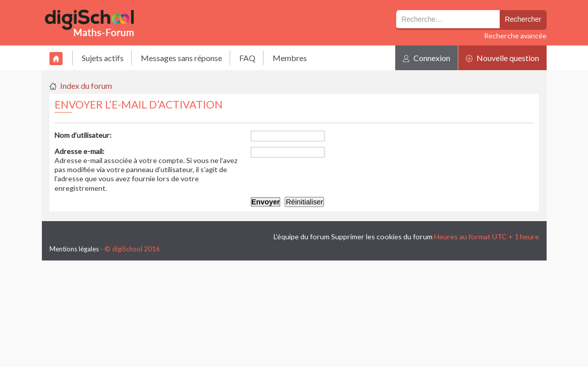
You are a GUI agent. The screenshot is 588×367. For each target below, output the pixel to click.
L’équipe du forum (302, 237)
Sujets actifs (103, 58)
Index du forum (86, 86)
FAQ (247, 58)
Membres (290, 58)
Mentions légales (74, 249)
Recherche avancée (515, 36)
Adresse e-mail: (79, 151)
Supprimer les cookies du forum (382, 237)
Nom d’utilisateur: (83, 135)
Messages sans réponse (181, 58)
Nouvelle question (502, 58)
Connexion (426, 58)
